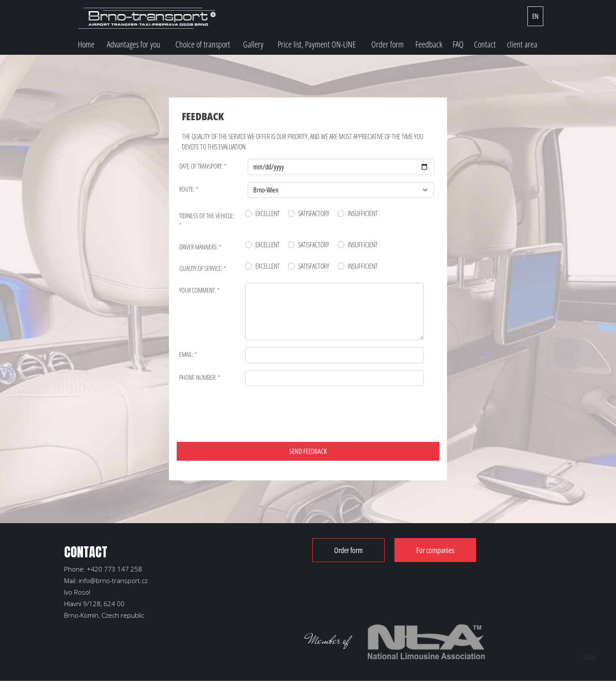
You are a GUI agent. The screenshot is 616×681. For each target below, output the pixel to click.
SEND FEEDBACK (308, 451)
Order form (388, 44)
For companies (435, 550)
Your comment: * (199, 290)
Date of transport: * (203, 166)
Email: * (188, 354)
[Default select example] (341, 190)
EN (535, 16)
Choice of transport (203, 44)
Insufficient (363, 213)
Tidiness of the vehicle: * (207, 221)
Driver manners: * (200, 247)
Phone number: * (200, 377)
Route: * (189, 189)
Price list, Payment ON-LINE (317, 44)
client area (522, 44)
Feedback (429, 44)
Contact (485, 44)
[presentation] (247, 410)
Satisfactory (314, 213)
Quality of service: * (203, 268)
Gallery (253, 44)
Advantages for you (134, 44)
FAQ (458, 44)
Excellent (268, 213)
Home (86, 44)
